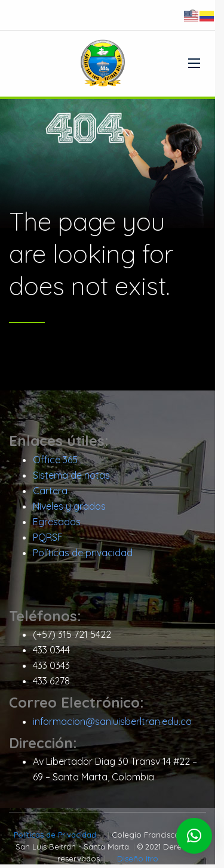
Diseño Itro (142, 862)
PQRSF (48, 541)
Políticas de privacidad (83, 556)
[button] (194, 836)
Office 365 (55, 463)
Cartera (50, 494)
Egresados (57, 525)
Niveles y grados (69, 510)
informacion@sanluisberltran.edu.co (112, 724)
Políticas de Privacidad (53, 838)
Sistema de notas (71, 479)
